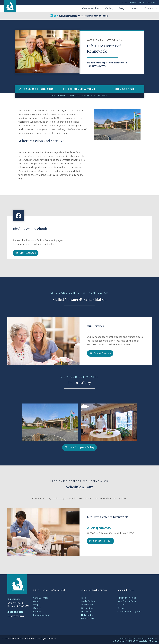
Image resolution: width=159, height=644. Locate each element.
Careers (134, 8)
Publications (87, 605)
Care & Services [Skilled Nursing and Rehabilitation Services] (100, 365)
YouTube (88, 618)
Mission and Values (127, 598)
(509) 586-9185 (101, 540)
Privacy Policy (127, 638)
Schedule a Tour (79, 89)
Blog (122, 8)
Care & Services (91, 8)
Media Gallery (88, 601)
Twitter (86, 612)
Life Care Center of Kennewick (94, 95)
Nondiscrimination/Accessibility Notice (136, 641)
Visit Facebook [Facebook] (26, 264)
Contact (37, 612)
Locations (62, 95)
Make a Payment (148, 2)
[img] (20, 89)
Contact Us (151, 8)
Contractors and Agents (129, 612)
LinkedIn (87, 615)
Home (52, 95)
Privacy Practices (148, 638)
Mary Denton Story (127, 601)
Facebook (88, 608)
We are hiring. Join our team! (79, 16)
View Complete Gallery (79, 459)
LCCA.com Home (127, 2)
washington (74, 95)
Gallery (109, 8)
